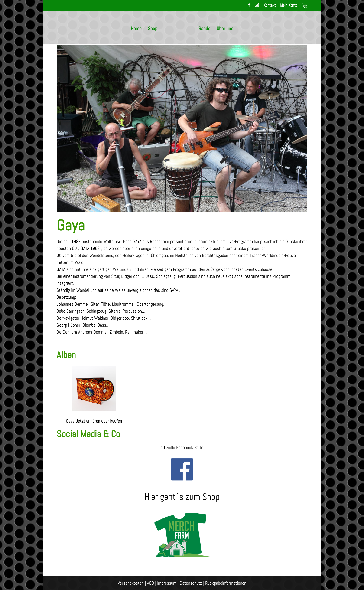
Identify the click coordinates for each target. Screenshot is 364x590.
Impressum (167, 583)
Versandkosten (131, 583)
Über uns (225, 29)
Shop (153, 29)
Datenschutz (191, 583)
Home (136, 29)
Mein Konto (289, 5)
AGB (150, 583)
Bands (204, 29)
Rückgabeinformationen (226, 583)
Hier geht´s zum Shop (182, 497)
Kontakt (270, 5)
